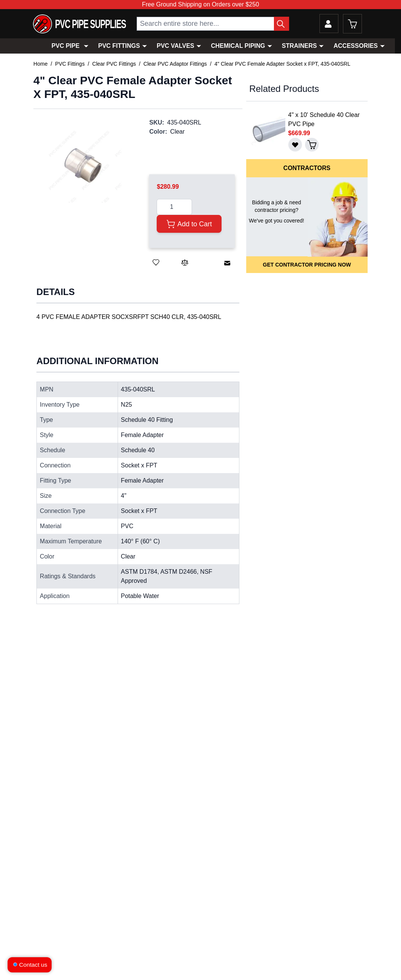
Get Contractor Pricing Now (307, 265)
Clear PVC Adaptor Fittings (175, 64)
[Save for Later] (156, 262)
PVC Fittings (119, 46)
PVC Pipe (66, 46)
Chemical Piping (238, 46)
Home (40, 64)
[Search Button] (281, 24)
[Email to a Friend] (227, 263)
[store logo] (79, 24)
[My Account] (329, 24)
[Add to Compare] (185, 262)
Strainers (299, 46)
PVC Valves (175, 46)
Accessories (355, 46)
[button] (84, 165)
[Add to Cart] (189, 224)
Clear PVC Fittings (114, 64)
